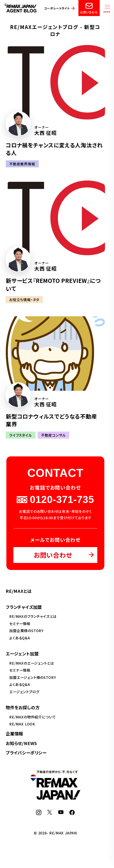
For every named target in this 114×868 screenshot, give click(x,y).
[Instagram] (39, 814)
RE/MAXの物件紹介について (33, 717)
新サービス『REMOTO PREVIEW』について (53, 284)
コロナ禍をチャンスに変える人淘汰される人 (54, 149)
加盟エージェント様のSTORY (33, 677)
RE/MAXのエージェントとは (32, 663)
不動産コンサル (53, 435)
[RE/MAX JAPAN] (55, 798)
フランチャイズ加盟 (24, 607)
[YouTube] (61, 812)
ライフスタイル (21, 435)
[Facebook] (72, 814)
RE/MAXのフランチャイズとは (33, 616)
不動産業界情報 (22, 164)
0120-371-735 (55, 500)
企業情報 (14, 733)
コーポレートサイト (57, 8)
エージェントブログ (24, 692)
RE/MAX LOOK (22, 724)
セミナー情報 (20, 624)
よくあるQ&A (20, 638)
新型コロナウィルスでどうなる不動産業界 (51, 420)
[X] (50, 813)
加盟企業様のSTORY (26, 631)
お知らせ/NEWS (21, 743)
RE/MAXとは (19, 591)
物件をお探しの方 (23, 707)
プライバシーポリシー (26, 753)
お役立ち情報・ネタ (24, 300)
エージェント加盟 (22, 654)
